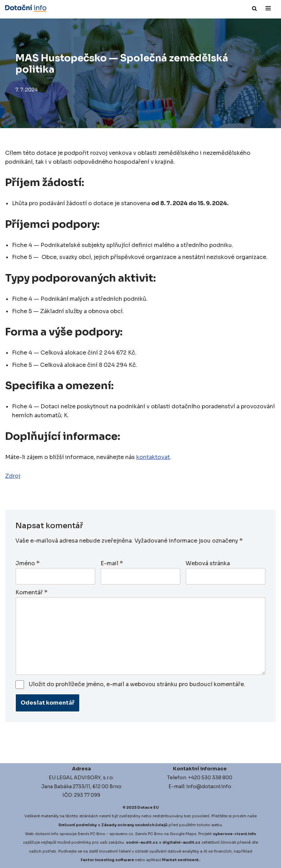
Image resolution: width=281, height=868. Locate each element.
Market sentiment (180, 860)
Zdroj (13, 476)
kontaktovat (153, 457)
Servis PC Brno (91, 834)
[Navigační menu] (268, 8)
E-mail (112, 563)
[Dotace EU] (26, 8)
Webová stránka (208, 563)
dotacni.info (47, 834)
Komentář (31, 592)
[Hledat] (254, 8)
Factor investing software (107, 860)
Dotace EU (148, 807)
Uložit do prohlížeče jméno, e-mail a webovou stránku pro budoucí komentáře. (137, 684)
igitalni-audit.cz (183, 842)
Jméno (27, 563)
